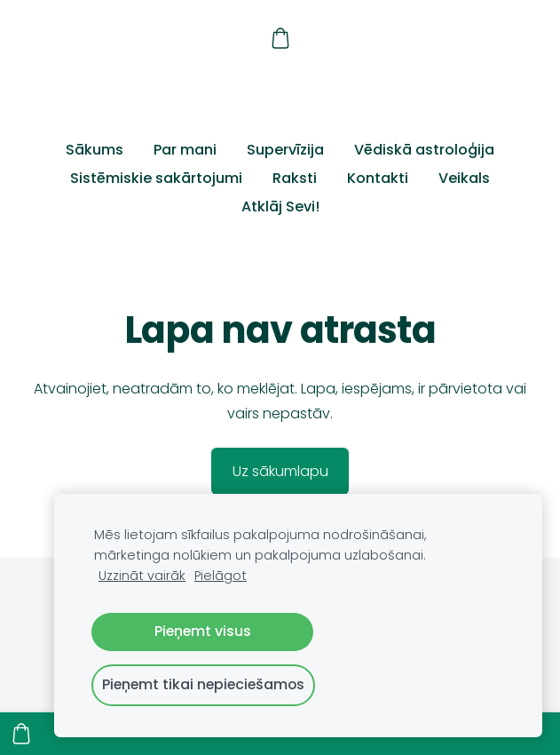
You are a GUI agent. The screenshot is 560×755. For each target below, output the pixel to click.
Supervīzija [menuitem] (285, 150)
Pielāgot (221, 576)
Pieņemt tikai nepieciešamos (203, 684)
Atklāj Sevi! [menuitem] (280, 207)
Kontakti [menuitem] (378, 178)
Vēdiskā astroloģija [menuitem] (424, 150)
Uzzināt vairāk (142, 576)
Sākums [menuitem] (95, 150)
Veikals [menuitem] (464, 178)
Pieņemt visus (203, 631)
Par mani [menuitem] (185, 150)
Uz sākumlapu (280, 471)
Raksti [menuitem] (295, 178)
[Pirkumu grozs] (280, 38)
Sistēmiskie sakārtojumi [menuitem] (156, 178)
